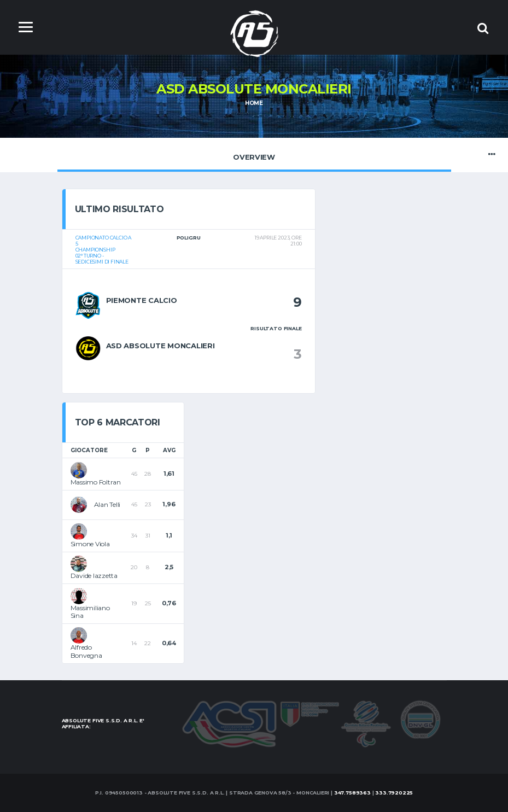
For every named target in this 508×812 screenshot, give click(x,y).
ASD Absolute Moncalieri (160, 346)
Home (254, 103)
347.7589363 (352, 793)
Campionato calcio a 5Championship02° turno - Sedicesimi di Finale (104, 250)
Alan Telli (107, 504)
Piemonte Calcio (142, 301)
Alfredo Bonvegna (86, 651)
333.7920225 (394, 793)
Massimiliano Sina (90, 612)
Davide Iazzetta (94, 576)
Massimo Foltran (96, 482)
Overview (254, 154)
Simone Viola (90, 544)
